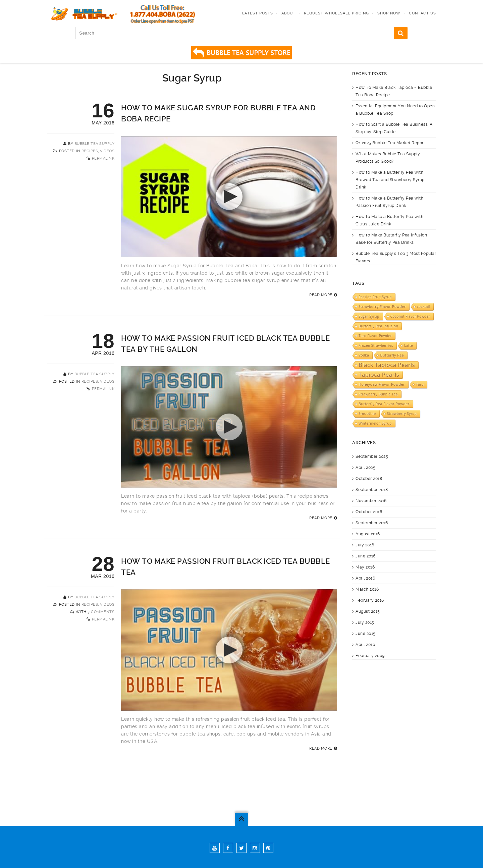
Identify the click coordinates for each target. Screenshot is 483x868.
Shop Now (389, 13)
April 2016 (365, 578)
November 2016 (371, 501)
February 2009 (370, 656)
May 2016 (365, 567)
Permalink (103, 158)
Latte (409, 345)
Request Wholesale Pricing (336, 13)
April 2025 (365, 468)
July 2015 (365, 622)
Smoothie (367, 414)
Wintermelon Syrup (375, 423)
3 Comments (101, 612)
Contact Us (422, 13)
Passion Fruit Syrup (375, 297)
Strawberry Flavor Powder (382, 307)
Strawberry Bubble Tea (378, 394)
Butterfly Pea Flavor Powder (384, 404)
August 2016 (368, 534)
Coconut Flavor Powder (410, 316)
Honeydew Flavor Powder (382, 384)
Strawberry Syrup (402, 414)
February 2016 (370, 600)
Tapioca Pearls (379, 375)
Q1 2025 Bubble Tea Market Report (390, 143)
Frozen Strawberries (376, 345)
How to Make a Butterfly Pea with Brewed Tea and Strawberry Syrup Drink (390, 180)
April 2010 (365, 645)
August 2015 (368, 611)
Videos (107, 151)
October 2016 (369, 512)
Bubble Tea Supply (95, 144)
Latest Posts (258, 13)
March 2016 (367, 589)
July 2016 (365, 545)
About (288, 13)
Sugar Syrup (369, 316)
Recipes (90, 151)
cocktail (423, 307)
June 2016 (366, 556)
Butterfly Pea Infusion (378, 326)
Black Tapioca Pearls (387, 365)
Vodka (364, 355)
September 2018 (372, 490)
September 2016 (372, 523)
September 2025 (372, 456)
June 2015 (366, 634)
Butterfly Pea (392, 355)
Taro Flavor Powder (375, 336)
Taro (420, 384)
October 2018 (369, 479)
